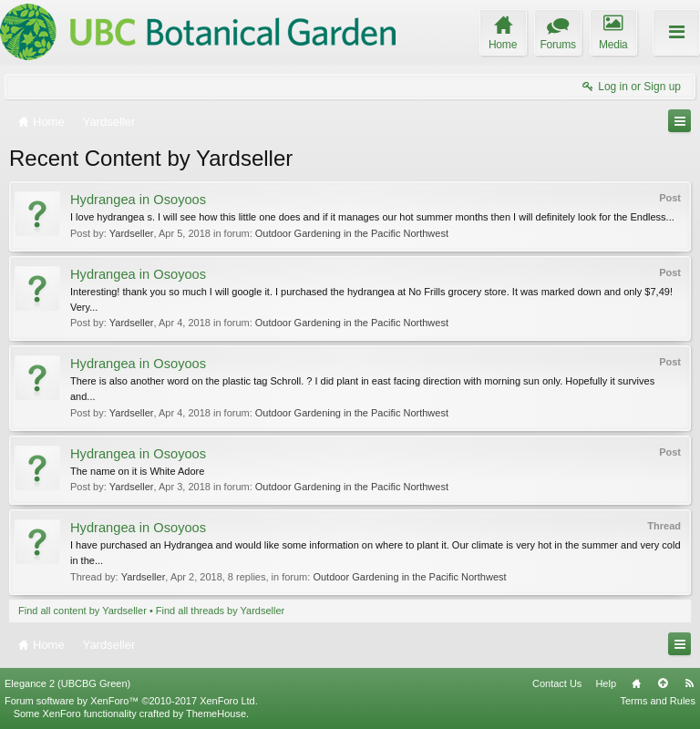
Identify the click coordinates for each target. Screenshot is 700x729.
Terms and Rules (658, 701)
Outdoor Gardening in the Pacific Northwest (352, 233)
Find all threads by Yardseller (220, 611)
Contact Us (557, 683)
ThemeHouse (216, 714)
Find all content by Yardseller (82, 611)
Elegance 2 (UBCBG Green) (67, 683)
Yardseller (132, 233)
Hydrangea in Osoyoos (138, 200)
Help (606, 683)
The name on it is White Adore (137, 471)
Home (636, 683)
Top (663, 683)
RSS (689, 683)
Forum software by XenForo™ (131, 701)
